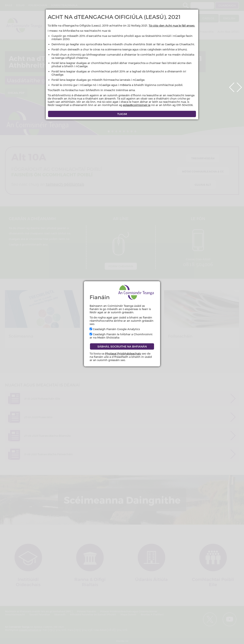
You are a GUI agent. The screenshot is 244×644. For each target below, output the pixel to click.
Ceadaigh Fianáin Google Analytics (115, 329)
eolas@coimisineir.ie (137, 105)
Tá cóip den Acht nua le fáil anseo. (172, 26)
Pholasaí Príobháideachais (123, 354)
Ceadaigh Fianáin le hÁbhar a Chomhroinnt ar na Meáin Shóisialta (121, 336)
